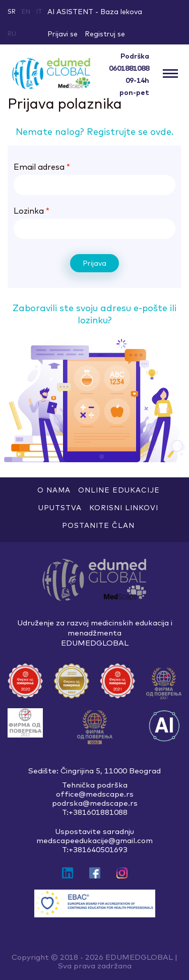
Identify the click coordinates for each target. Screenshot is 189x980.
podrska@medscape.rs (95, 803)
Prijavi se (62, 34)
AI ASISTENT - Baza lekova (95, 12)
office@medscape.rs (95, 794)
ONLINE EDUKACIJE (119, 490)
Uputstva (60, 508)
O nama (54, 490)
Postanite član (98, 525)
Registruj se (105, 34)
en (26, 11)
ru (12, 34)
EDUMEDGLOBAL (139, 957)
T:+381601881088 (95, 812)
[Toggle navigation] (170, 74)
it (39, 11)
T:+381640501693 (95, 850)
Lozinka (31, 211)
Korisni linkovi (124, 508)
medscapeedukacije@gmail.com (94, 841)
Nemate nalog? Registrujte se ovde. (94, 132)
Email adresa (42, 167)
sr (12, 11)
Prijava (94, 263)
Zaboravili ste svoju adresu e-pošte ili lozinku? (94, 314)
